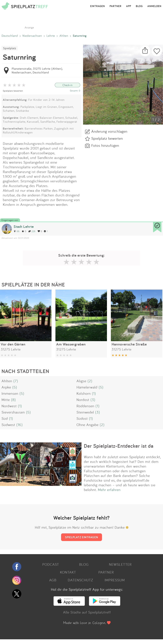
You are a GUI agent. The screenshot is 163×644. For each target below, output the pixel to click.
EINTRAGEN (98, 6)
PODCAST (51, 564)
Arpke (6, 387)
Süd (5, 418)
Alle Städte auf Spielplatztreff (87, 612)
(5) (15, 387)
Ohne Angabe (88, 425)
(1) (94, 393)
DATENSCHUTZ (80, 580)
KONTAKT (68, 572)
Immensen (10, 393)
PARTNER (116, 6)
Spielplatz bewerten (13, 91)
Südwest (8, 425)
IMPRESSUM (115, 580)
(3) (93, 400)
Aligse (81, 381)
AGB (53, 580)
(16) (20, 425)
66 (17, 231)
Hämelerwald (87, 387)
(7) (16, 381)
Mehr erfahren (109, 490)
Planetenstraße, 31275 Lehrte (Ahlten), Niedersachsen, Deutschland (37, 70)
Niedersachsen (32, 36)
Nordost (83, 400)
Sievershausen (13, 412)
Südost (82, 418)
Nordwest (9, 406)
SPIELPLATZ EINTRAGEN (81, 537)
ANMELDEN (154, 6)
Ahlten (64, 36)
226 (32, 231)
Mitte (6, 400)
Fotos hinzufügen (105, 145)
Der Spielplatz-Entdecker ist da (119, 446)
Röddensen (85, 406)
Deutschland (10, 36)
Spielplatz (10, 48)
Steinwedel (85, 412)
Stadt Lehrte (24, 227)
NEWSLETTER (120, 564)
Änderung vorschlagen (109, 131)
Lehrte (51, 36)
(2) (90, 381)
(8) (13, 400)
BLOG (139, 6)
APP (129, 6)
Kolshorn (84, 393)
